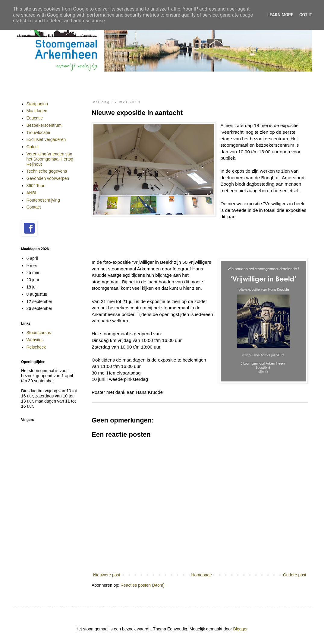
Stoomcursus (39, 333)
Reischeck (36, 347)
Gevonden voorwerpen (48, 178)
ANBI (31, 193)
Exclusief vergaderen (46, 139)
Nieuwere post (107, 575)
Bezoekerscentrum (44, 125)
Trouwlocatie (38, 132)
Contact (34, 207)
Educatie (35, 118)
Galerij (33, 147)
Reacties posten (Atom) (143, 585)
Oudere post (295, 575)
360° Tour (36, 186)
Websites (35, 340)
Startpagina (37, 104)
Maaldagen (37, 111)
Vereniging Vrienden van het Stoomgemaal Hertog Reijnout (50, 159)
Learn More (280, 15)
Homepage (201, 575)
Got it (306, 15)
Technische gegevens (47, 171)
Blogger (240, 629)
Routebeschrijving (43, 200)
